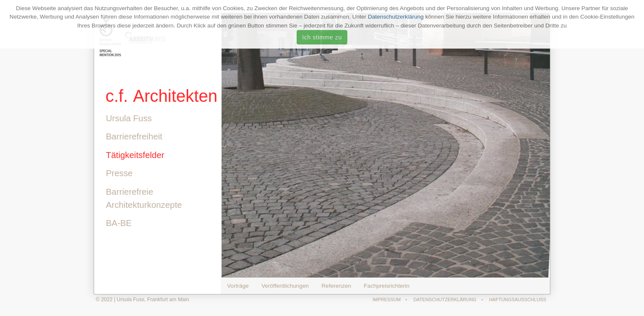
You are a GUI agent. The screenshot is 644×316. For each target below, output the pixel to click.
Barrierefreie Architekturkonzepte (143, 198)
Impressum (387, 300)
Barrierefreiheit (133, 136)
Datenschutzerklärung (396, 17)
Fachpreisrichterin (387, 286)
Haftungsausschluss (518, 300)
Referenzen (336, 286)
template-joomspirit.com (641, 284)
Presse (118, 173)
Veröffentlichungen (285, 286)
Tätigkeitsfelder (134, 155)
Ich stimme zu (322, 37)
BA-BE (118, 223)
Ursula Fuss (128, 118)
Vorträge (238, 286)
